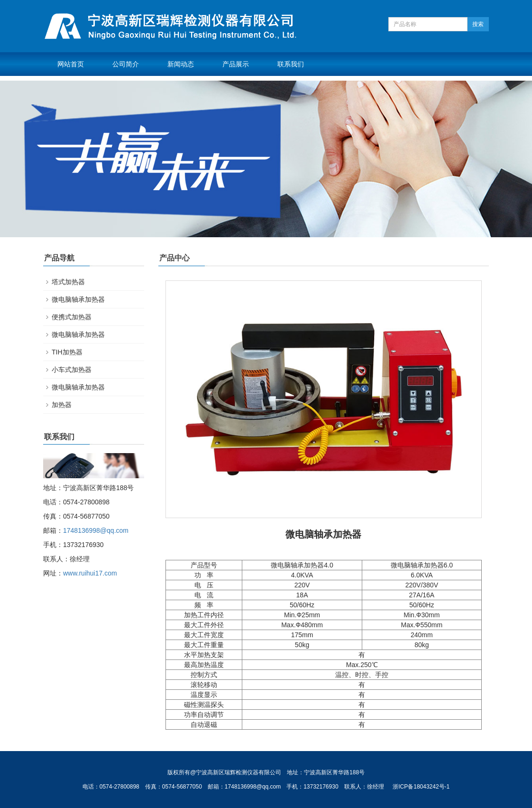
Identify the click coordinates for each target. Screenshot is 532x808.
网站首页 (71, 64)
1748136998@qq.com (96, 530)
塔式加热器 (68, 282)
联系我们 (291, 64)
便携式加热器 (72, 317)
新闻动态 (181, 64)
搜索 (478, 24)
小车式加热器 (72, 370)
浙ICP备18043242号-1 (421, 787)
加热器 (62, 405)
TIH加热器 (67, 352)
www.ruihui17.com (90, 573)
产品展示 (236, 64)
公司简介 (126, 64)
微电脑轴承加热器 (78, 299)
